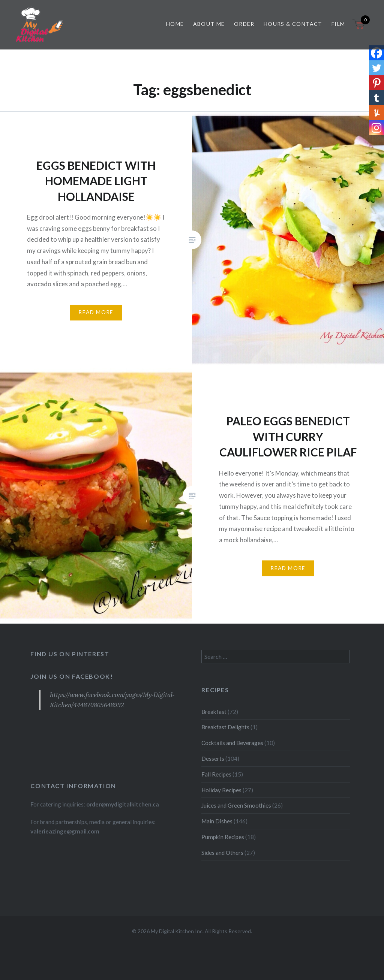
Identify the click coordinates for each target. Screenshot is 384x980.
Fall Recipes (216, 774)
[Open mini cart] (359, 29)
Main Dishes (217, 821)
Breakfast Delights (225, 727)
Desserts (213, 759)
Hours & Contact (293, 24)
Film (338, 24)
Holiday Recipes (221, 790)
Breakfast (214, 712)
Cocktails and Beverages (232, 743)
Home (175, 24)
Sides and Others (222, 853)
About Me (209, 24)
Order (244, 24)
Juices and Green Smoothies (236, 805)
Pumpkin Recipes (223, 837)
